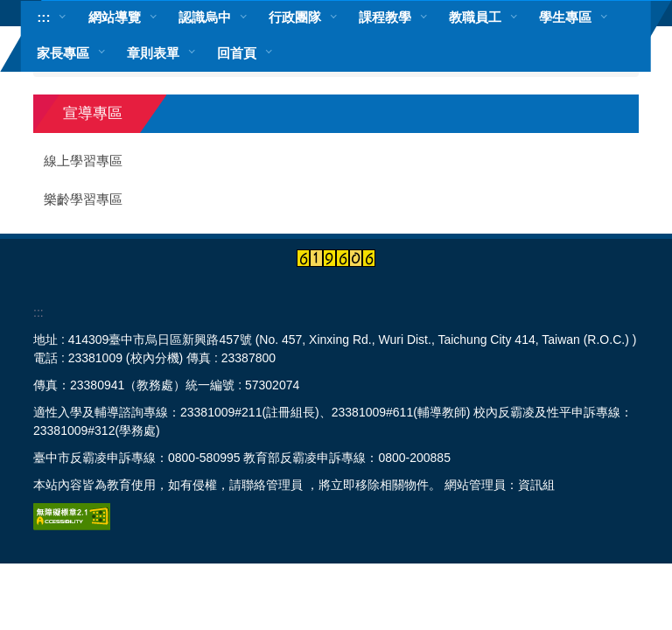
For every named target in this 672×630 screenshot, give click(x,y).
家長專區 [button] (63, 53)
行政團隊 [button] (295, 17)
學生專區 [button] (565, 17)
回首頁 (237, 53)
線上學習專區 (83, 161)
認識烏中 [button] (205, 17)
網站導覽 (115, 17)
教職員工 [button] (475, 17)
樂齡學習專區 (83, 199)
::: (43, 17)
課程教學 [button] (385, 17)
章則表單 (153, 53)
